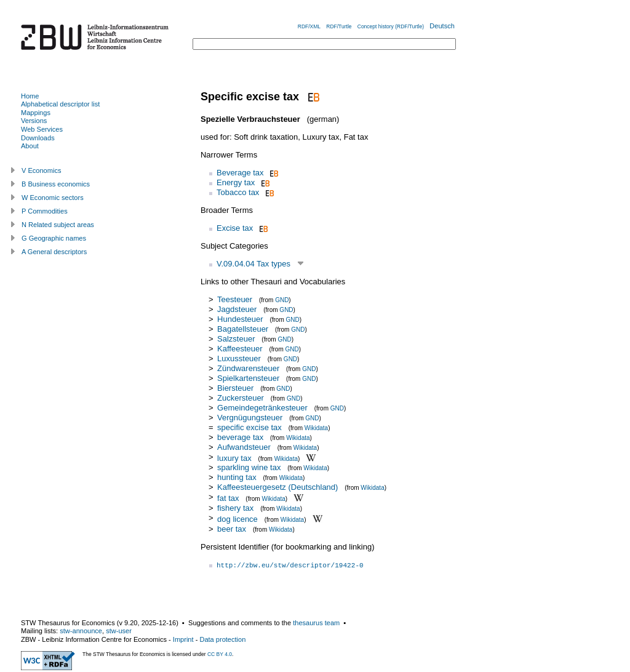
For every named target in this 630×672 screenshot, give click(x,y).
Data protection (222, 639)
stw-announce (81, 631)
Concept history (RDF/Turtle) (391, 26)
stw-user (119, 631)
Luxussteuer (239, 358)
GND (282, 300)
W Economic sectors (53, 198)
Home (30, 96)
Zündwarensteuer (248, 368)
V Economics (41, 170)
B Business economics (56, 184)
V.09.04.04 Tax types (253, 264)
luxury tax (234, 458)
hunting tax (237, 477)
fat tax (228, 498)
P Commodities (45, 211)
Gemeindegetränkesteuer (262, 408)
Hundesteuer (240, 319)
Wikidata (316, 428)
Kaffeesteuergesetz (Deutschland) (277, 487)
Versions (34, 121)
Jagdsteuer (237, 309)
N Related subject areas (58, 225)
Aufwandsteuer (244, 447)
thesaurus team (316, 623)
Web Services (42, 129)
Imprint (183, 639)
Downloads (38, 138)
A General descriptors (54, 252)
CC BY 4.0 (220, 654)
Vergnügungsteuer (250, 418)
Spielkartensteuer (248, 378)
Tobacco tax (238, 192)
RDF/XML (309, 26)
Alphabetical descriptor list (60, 104)
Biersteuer (235, 388)
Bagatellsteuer (243, 329)
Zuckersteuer (241, 398)
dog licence (237, 519)
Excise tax (235, 228)
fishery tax (235, 508)
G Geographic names (54, 238)
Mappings (36, 113)
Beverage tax (240, 173)
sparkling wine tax (249, 467)
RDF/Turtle (339, 26)
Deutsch (442, 26)
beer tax (232, 529)
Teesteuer (235, 299)
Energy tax (236, 182)
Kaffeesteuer (240, 349)
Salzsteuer (236, 339)
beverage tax (240, 437)
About (30, 146)
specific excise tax (249, 427)
